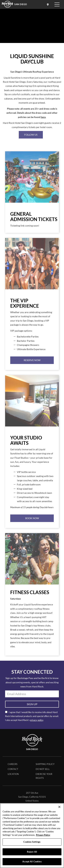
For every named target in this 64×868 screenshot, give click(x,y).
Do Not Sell (43, 769)
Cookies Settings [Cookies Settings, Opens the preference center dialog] (32, 842)
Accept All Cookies (32, 861)
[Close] (59, 807)
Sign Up (32, 704)
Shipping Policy (45, 764)
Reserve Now (32, 360)
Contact (13, 769)
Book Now (32, 518)
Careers (13, 764)
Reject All (32, 852)
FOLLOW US (31, 135)
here (43, 117)
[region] (32, 836)
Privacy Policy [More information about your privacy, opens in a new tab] (43, 835)
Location (13, 774)
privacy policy (37, 720)
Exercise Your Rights (44, 776)
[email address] (32, 694)
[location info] (48, 4)
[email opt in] (6, 712)
